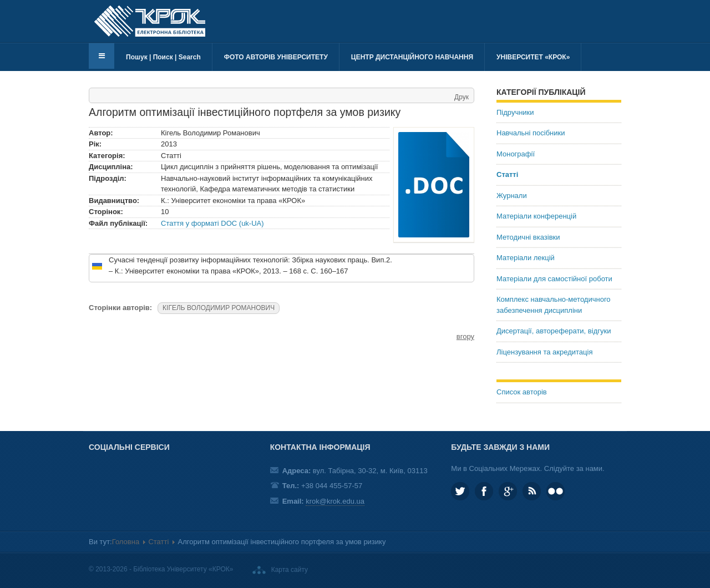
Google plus (508, 491)
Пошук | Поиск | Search (163, 57)
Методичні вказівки (528, 237)
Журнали (512, 196)
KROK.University (484, 491)
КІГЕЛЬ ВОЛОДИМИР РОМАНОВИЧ (219, 308)
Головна (126, 542)
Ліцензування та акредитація (544, 352)
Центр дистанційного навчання (412, 57)
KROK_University (460, 491)
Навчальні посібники (531, 133)
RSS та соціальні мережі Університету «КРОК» (532, 491)
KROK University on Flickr (556, 491)
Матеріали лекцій (526, 258)
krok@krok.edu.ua (335, 501)
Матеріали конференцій (536, 216)
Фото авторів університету (276, 57)
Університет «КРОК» (533, 57)
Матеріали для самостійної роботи (554, 279)
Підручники (515, 112)
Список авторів (522, 392)
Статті (507, 174)
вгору (465, 336)
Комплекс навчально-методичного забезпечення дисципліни (554, 305)
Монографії (516, 154)
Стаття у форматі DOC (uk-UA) (212, 223)
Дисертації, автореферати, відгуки (554, 331)
